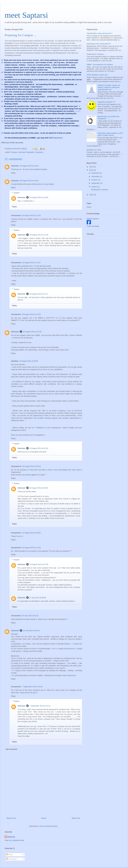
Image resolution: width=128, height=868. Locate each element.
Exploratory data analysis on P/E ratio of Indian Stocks (110, 134)
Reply (13, 173)
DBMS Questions (56, 138)
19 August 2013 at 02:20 (39, 448)
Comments (11, 859)
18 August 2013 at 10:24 (29, 181)
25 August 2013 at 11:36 (31, 548)
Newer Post (11, 818)
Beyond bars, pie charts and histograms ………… (108, 117)
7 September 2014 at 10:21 (40, 706)
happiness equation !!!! (106, 102)
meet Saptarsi (26, 15)
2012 (92, 195)
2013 (92, 170)
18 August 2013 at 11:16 (39, 235)
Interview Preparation (26, 152)
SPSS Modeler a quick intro (97, 75)
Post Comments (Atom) (49, 826)
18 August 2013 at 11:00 (31, 215)
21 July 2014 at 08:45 (38, 598)
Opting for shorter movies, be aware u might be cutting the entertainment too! (109, 87)
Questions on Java (94, 150)
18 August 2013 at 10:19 (29, 166)
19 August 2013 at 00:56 (28, 361)
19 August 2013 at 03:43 (31, 466)
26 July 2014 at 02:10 (30, 616)
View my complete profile (14, 840)
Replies (17, 193)
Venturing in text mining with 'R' (99, 44)
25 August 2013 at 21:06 (39, 564)
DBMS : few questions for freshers (100, 65)
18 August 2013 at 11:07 (31, 263)
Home (44, 818)
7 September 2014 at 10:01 (32, 687)
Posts (9, 855)
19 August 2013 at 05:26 (39, 488)
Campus (14, 152)
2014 (92, 167)
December (96, 173)
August (94, 187)
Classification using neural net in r (100, 33)
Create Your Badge (93, 226)
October (95, 180)
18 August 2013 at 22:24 (32, 332)
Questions (39, 152)
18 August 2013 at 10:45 (39, 197)
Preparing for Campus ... (96, 54)
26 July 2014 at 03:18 (31, 631)
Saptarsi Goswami (93, 219)
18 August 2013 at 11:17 (39, 294)
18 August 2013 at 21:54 (31, 314)
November (96, 176)
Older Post (76, 818)
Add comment (11, 749)
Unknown (15, 166)
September (96, 183)
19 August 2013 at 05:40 (31, 533)
